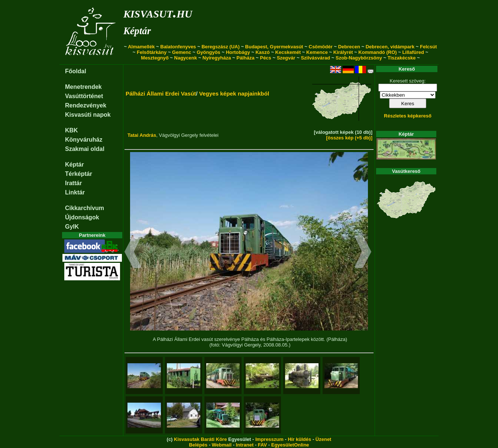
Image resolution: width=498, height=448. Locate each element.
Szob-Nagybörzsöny (359, 58)
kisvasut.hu (158, 12)
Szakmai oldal (85, 149)
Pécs (265, 58)
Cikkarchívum (85, 208)
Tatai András (142, 135)
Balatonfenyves (178, 47)
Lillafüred (413, 52)
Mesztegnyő (155, 58)
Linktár (75, 192)
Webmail (222, 445)
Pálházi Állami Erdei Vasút (161, 94)
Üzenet (324, 439)
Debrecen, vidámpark (390, 47)
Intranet (245, 445)
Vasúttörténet (84, 96)
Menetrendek (83, 87)
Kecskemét (288, 52)
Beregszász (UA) (221, 47)
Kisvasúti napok (88, 115)
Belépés (198, 445)
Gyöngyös (208, 52)
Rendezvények (86, 105)
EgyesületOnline (290, 445)
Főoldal (76, 71)
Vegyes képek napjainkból (234, 94)
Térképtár (79, 174)
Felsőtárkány (152, 52)
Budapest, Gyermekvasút (274, 47)
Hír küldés (299, 439)
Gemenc (182, 52)
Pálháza (245, 58)
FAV (262, 445)
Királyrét (343, 52)
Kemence (317, 52)
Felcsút (429, 47)
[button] (133, 253)
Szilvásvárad (315, 58)
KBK (72, 130)
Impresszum (269, 439)
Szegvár (286, 58)
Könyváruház (84, 140)
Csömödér (321, 47)
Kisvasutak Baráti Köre (200, 439)
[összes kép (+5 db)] (349, 138)
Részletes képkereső (408, 116)
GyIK (72, 227)
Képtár (137, 31)
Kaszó (262, 52)
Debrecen (349, 47)
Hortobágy (238, 52)
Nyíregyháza (217, 58)
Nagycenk (186, 58)
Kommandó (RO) (377, 52)
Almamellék (141, 47)
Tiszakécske (402, 58)
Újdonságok (82, 217)
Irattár (73, 183)
